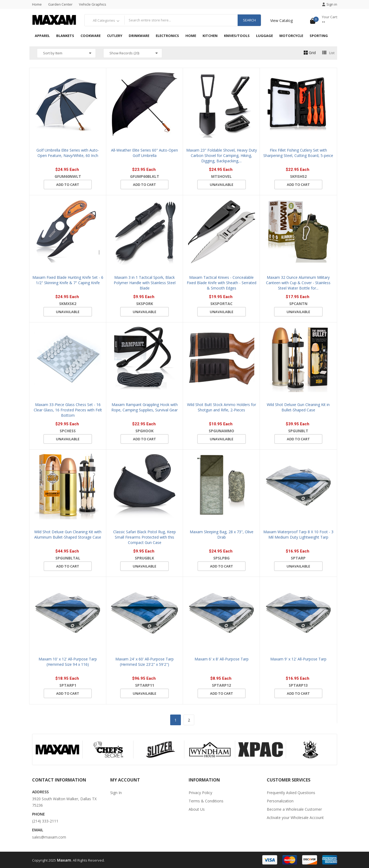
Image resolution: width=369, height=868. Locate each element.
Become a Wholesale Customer (294, 809)
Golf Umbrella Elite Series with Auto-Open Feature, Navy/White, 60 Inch (68, 153)
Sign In (116, 793)
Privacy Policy (200, 793)
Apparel (42, 36)
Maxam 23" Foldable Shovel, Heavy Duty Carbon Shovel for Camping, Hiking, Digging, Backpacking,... (222, 155)
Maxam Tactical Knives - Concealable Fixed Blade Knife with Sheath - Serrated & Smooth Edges (222, 283)
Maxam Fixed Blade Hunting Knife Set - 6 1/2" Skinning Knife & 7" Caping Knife (68, 280)
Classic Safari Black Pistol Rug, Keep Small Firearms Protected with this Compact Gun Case (144, 537)
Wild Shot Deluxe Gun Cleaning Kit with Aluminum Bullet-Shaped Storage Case (68, 534)
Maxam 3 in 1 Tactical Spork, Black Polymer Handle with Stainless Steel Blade (145, 283)
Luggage (265, 36)
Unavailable (222, 185)
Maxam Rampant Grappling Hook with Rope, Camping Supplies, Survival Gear (144, 407)
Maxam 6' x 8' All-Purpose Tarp (222, 659)
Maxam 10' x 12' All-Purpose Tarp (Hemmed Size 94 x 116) (68, 662)
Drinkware (139, 36)
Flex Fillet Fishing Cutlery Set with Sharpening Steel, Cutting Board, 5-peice (298, 153)
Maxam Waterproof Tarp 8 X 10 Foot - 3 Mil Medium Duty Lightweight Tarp (298, 534)
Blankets (65, 36)
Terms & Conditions (206, 801)
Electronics (167, 36)
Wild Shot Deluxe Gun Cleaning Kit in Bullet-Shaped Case (298, 407)
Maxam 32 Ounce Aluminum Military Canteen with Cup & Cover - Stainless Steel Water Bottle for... (298, 283)
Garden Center (60, 4)
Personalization (280, 801)
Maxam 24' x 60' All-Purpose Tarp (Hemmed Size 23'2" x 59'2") (144, 662)
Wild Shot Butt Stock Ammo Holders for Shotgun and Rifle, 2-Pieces (222, 407)
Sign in (330, 4)
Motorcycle (291, 36)
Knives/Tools (237, 36)
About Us (197, 809)
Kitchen (210, 36)
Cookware (91, 36)
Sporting (319, 36)
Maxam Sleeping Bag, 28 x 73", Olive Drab (222, 534)
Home (37, 4)
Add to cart (68, 185)
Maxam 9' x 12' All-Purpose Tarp (298, 659)
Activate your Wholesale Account (295, 818)
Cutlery (115, 36)
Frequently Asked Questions (291, 793)
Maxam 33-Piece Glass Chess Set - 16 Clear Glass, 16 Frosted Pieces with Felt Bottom (68, 410)
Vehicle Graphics (93, 4)
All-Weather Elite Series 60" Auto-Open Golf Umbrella (144, 153)
